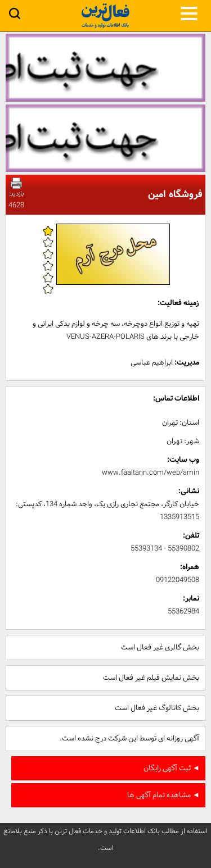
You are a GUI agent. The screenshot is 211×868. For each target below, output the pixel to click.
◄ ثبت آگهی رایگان (172, 768)
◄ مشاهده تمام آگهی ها (163, 795)
